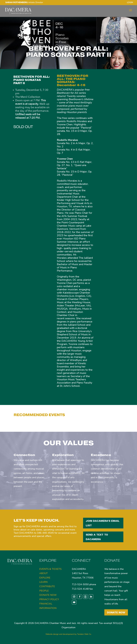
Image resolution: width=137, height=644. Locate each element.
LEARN (43, 582)
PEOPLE (44, 591)
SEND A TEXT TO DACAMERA (97, 537)
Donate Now (116, 612)
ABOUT (44, 573)
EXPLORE (45, 578)
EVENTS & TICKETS (50, 569)
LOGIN (130, 3)
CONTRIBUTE (47, 586)
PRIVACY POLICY (49, 599)
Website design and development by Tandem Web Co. (68, 634)
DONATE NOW (48, 595)
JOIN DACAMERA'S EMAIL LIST (103, 523)
